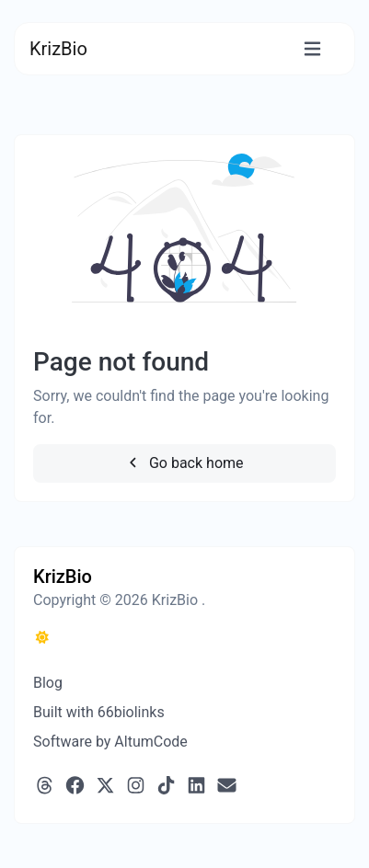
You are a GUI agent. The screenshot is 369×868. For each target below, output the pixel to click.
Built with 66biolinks (99, 712)
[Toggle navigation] (312, 49)
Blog (48, 683)
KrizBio (58, 49)
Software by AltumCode (110, 742)
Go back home (184, 463)
